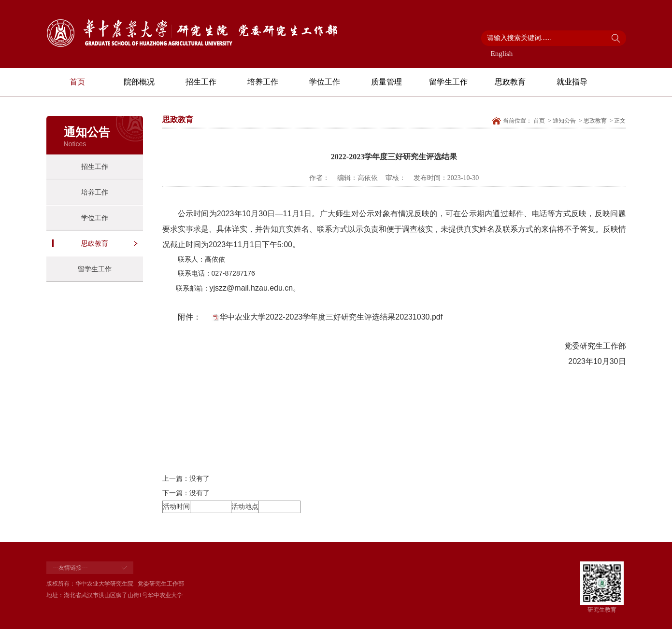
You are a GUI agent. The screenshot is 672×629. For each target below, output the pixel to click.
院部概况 (139, 82)
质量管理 (386, 82)
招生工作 (201, 82)
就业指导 (572, 82)
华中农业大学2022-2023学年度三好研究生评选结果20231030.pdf (331, 317)
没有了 (200, 479)
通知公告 (564, 121)
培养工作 (263, 82)
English (502, 54)
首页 (77, 82)
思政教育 (510, 82)
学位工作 (325, 82)
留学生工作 (448, 82)
